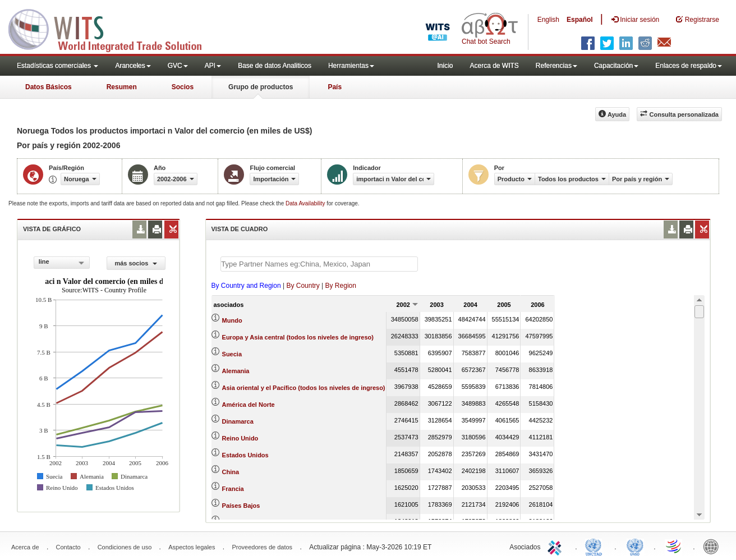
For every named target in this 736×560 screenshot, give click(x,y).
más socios (136, 263)
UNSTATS (635, 546)
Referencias (556, 66)
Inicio (445, 66)
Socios (183, 87)
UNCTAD (596, 546)
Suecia (232, 354)
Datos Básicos (49, 87)
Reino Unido (240, 438)
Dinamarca (238, 421)
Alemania (236, 371)
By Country (303, 286)
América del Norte (249, 405)
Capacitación (616, 66)
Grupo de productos (261, 87)
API (213, 66)
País (335, 87)
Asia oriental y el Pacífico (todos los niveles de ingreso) (304, 388)
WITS (112, 28)
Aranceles (133, 66)
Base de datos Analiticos (275, 66)
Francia (233, 489)
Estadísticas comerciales (58, 66)
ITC (556, 546)
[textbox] (319, 264)
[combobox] (62, 263)
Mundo (232, 320)
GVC (178, 66)
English (548, 20)
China (231, 472)
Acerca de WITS (494, 66)
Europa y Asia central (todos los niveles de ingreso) (298, 337)
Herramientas (351, 66)
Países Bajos (241, 506)
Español (580, 20)
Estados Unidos (245, 455)
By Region (341, 286)
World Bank (714, 546)
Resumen (122, 87)
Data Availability (306, 203)
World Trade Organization (674, 546)
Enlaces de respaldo (689, 66)
